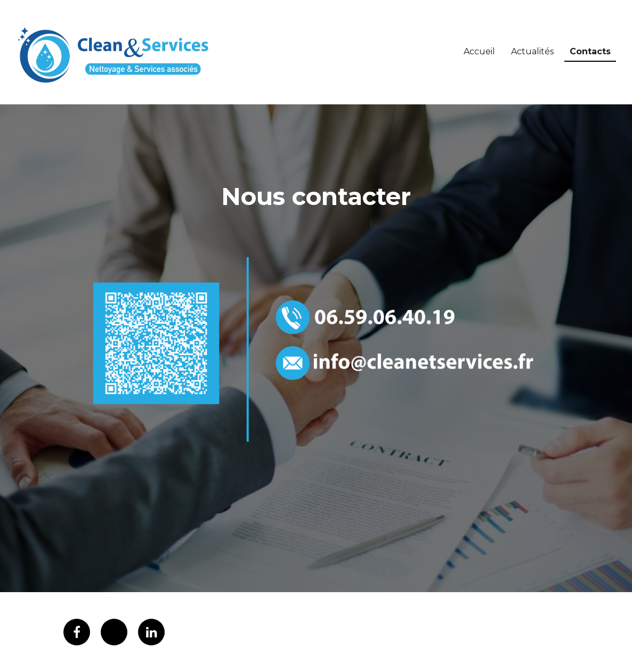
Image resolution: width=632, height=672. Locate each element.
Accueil (479, 51)
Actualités (532, 51)
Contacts (590, 51)
